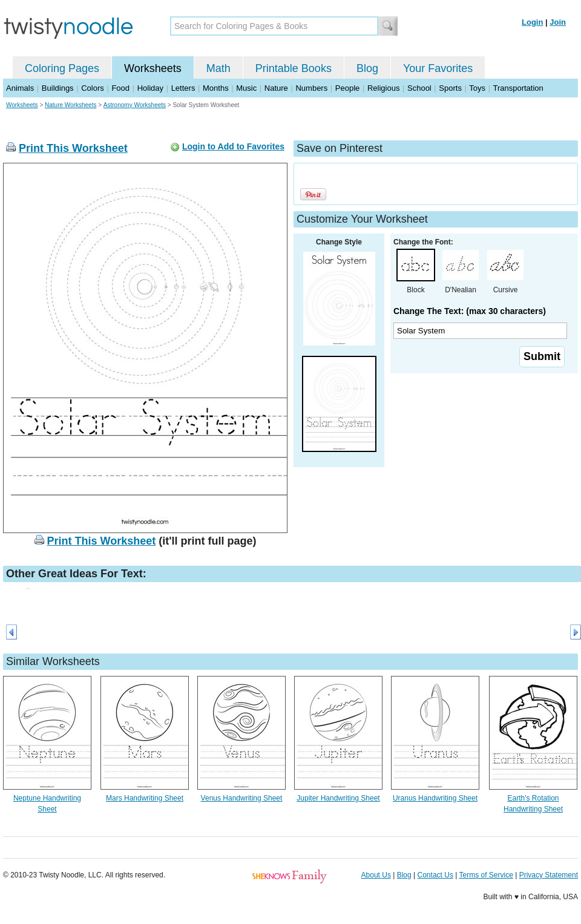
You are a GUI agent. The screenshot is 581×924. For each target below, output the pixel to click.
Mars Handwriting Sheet (145, 798)
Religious (383, 88)
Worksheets (153, 68)
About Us (376, 875)
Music (246, 88)
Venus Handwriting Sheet (242, 798)
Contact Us (435, 875)
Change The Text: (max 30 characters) (470, 311)
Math (218, 68)
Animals (20, 88)
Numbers (311, 88)
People (347, 88)
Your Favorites (438, 68)
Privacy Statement (549, 875)
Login (532, 22)
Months (216, 88)
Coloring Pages (62, 68)
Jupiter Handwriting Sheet (338, 798)
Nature (276, 88)
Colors (93, 88)
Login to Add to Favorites (233, 146)
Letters (183, 88)
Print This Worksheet (73, 148)
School (419, 88)
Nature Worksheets (71, 105)
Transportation (518, 88)
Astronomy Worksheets (135, 105)
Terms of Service (486, 875)
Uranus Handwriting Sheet (435, 798)
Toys (477, 88)
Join (558, 22)
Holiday (150, 88)
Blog (367, 68)
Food (120, 88)
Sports (450, 88)
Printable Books (294, 68)
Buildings (58, 88)
